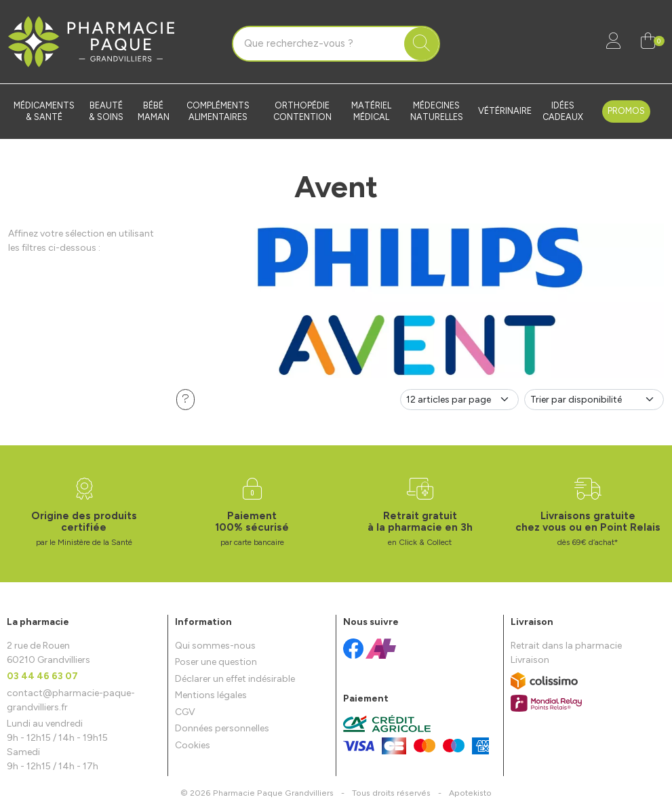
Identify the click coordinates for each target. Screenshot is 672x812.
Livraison (530, 660)
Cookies (193, 745)
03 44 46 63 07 (42, 676)
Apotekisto (470, 793)
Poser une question (216, 662)
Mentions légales (211, 695)
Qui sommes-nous (215, 646)
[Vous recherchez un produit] (319, 44)
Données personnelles (222, 728)
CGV (185, 712)
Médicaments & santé (44, 111)
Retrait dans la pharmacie (566, 646)
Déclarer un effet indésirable (235, 679)
